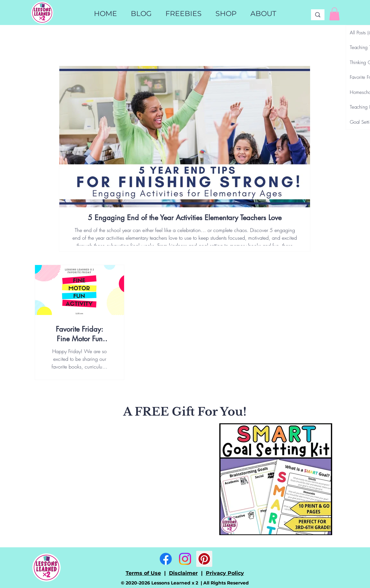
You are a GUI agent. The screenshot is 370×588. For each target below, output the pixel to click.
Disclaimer (183, 573)
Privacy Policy (225, 573)
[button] (226, 14)
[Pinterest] (204, 559)
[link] (334, 14)
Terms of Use (143, 573)
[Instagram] (185, 559)
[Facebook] (166, 559)
